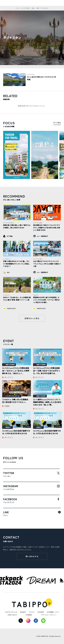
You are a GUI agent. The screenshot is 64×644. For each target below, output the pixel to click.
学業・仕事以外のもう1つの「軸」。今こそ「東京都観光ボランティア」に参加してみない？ (16, 264)
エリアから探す (38, 223)
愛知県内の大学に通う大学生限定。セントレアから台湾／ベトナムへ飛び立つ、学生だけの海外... (46, 300)
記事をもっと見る (32, 318)
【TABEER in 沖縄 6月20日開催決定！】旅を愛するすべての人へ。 (15, 401)
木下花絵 (10, 236)
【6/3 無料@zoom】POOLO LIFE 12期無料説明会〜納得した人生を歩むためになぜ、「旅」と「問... (47, 402)
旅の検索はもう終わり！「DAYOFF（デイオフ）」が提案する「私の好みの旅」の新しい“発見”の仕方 (47, 228)
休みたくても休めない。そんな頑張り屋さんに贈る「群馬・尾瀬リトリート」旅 (17, 299)
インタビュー (7, 259)
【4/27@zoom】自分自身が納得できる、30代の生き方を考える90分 (47, 432)
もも (8, 272)
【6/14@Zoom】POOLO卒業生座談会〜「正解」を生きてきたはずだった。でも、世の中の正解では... (47, 371)
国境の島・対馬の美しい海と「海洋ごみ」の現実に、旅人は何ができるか (17, 226)
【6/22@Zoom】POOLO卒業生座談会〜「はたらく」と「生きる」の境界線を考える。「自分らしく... (16, 371)
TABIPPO (36, 295)
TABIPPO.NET (11, 309)
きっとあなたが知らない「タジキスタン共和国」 (41, 78)
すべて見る (57, 123)
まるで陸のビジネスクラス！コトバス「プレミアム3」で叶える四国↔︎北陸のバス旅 (47, 264)
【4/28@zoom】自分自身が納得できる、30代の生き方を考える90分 (16, 432)
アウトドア (6, 295)
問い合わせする (32, 556)
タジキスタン (31, 74)
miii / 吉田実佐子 (42, 236)
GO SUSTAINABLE (9, 223)
